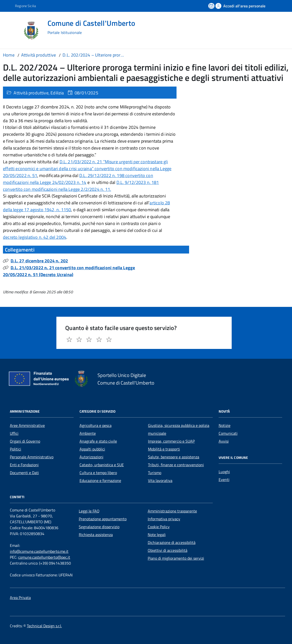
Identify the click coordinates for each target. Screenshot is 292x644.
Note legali (157, 535)
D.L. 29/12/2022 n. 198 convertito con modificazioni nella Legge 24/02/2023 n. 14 (78, 179)
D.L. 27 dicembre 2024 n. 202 (39, 261)
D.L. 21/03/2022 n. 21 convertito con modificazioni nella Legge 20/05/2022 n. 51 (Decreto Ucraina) (69, 271)
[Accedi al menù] (12, 30)
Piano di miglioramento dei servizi (176, 558)
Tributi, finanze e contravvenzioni (176, 465)
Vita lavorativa (160, 480)
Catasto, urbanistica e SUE (102, 465)
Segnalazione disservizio (99, 527)
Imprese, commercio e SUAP (171, 441)
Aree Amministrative (27, 425)
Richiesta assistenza (96, 535)
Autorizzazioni (91, 457)
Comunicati (228, 433)
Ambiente (88, 433)
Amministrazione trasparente (172, 511)
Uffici (14, 433)
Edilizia (57, 93)
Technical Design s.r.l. (44, 626)
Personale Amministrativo (32, 457)
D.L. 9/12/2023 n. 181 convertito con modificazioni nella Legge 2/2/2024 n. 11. (81, 186)
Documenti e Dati (24, 473)
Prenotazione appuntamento (103, 519)
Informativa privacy (164, 519)
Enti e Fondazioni (24, 465)
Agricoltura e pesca (96, 425)
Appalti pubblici (92, 449)
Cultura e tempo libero (98, 473)
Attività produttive (31, 93)
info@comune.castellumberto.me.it (39, 551)
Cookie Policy (159, 527)
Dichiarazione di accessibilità (172, 542)
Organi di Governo (25, 441)
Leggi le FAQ (89, 511)
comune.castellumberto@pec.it (44, 557)
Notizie (225, 425)
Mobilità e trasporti (164, 449)
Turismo (155, 473)
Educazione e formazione (100, 480)
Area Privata (20, 598)
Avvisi (224, 441)
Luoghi (224, 472)
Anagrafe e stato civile (98, 441)
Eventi (224, 479)
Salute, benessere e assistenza (174, 457)
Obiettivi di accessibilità (168, 550)
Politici (16, 449)
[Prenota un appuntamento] (212, 6)
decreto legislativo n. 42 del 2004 (35, 237)
